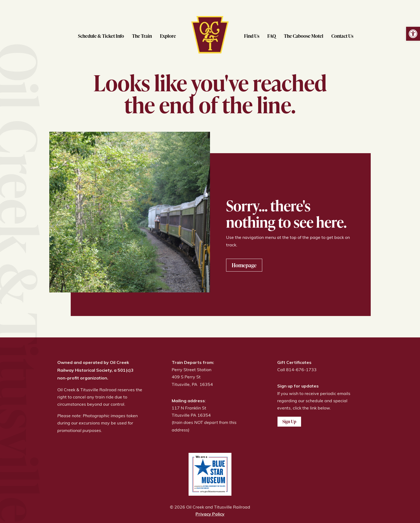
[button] (413, 34)
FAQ (272, 36)
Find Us (252, 36)
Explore (168, 36)
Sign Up (289, 422)
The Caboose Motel (304, 36)
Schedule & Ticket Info (101, 36)
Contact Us (342, 36)
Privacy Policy (210, 514)
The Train (142, 36)
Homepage (244, 265)
